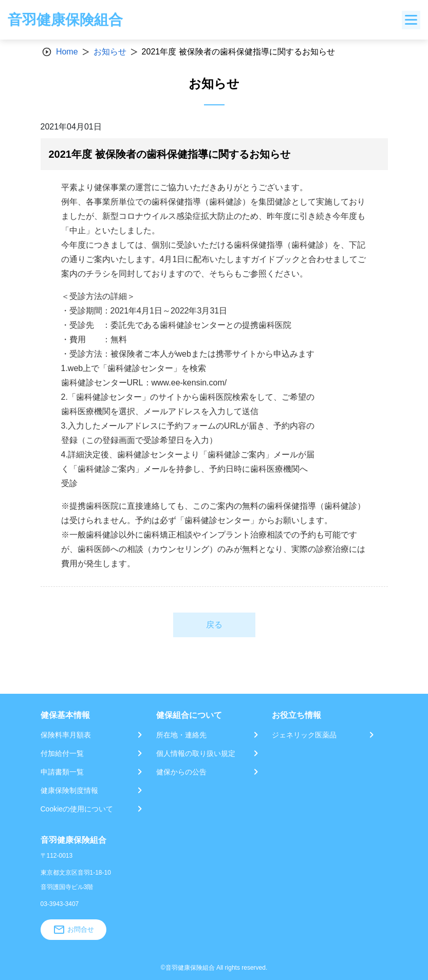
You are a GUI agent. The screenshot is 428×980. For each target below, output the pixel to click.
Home (67, 52)
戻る (214, 625)
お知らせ (110, 52)
